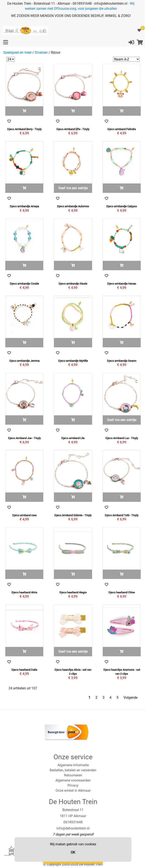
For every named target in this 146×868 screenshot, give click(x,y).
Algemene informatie (73, 765)
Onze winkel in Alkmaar (73, 791)
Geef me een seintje (73, 188)
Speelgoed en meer (17, 52)
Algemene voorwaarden (73, 780)
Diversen (41, 52)
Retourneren (73, 775)
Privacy (73, 785)
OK (73, 852)
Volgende (131, 698)
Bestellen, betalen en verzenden (73, 770)
